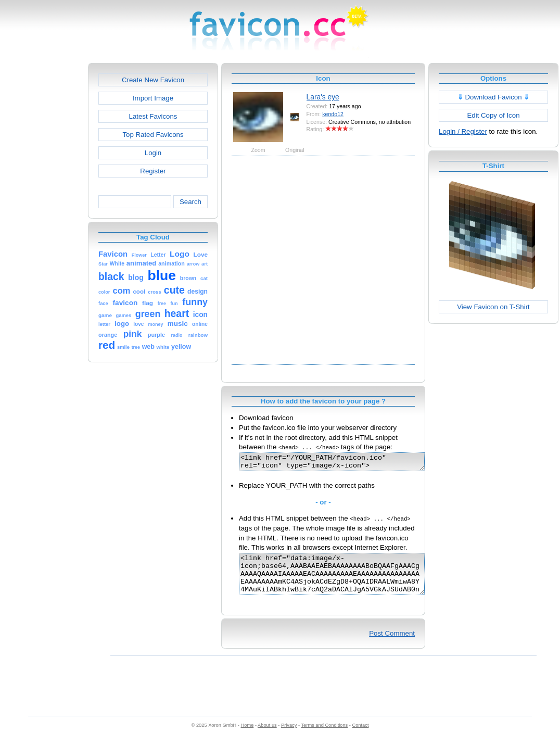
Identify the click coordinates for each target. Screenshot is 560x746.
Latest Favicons (153, 116)
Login (153, 153)
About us (267, 736)
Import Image (153, 98)
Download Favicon (494, 97)
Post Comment (392, 644)
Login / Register (463, 131)
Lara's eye (323, 97)
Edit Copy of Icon (493, 115)
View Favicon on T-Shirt (493, 307)
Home (247, 736)
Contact (361, 736)
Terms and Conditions (324, 736)
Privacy (289, 736)
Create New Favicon (153, 80)
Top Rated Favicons (153, 135)
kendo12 (333, 114)
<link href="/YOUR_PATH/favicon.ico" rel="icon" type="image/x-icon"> (343, 463)
